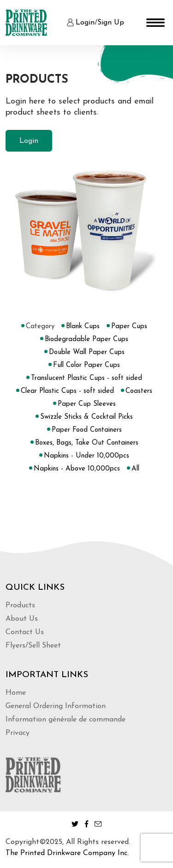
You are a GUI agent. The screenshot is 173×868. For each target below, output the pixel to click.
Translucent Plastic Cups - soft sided (86, 378)
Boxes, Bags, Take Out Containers (87, 443)
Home (16, 693)
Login (85, 23)
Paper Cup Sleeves (87, 404)
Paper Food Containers (87, 430)
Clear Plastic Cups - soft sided (67, 391)
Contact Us (25, 632)
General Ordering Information (56, 706)
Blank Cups (83, 327)
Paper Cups (129, 327)
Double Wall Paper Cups (87, 352)
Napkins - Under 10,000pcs (86, 456)
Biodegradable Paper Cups (86, 339)
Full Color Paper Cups (86, 365)
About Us (22, 619)
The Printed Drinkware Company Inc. (67, 853)
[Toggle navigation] (155, 23)
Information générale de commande (66, 720)
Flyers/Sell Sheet (33, 646)
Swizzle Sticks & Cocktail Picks (86, 417)
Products (20, 605)
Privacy (18, 733)
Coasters (139, 391)
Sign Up (111, 23)
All (135, 469)
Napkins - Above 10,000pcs (77, 469)
